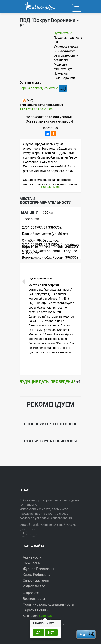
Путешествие (63, 33)
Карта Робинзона (37, 575)
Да (38, 632)
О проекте (31, 593)
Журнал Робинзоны (38, 569)
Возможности (34, 599)
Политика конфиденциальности (48, 604)
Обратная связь (36, 610)
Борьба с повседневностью (39, 88)
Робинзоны (32, 563)
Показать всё (51, 187)
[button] (45, 616)
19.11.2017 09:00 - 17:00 (36, 109)
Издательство (34, 586)
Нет (51, 632)
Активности (32, 557)
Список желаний (36, 580)
